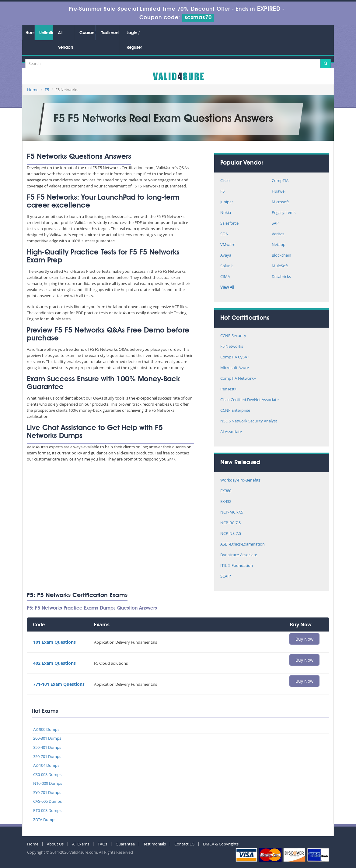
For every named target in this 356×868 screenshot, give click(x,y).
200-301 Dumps (47, 738)
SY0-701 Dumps (47, 792)
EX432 (226, 502)
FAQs (102, 844)
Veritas (278, 234)
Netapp (279, 245)
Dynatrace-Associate (239, 555)
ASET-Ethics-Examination (243, 544)
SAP (275, 224)
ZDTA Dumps (45, 820)
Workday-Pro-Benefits (240, 480)
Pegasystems (284, 213)
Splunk (227, 266)
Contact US (184, 844)
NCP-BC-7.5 (230, 523)
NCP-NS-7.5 (231, 534)
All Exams (81, 844)
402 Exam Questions (54, 663)
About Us (55, 844)
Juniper (227, 202)
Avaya (226, 256)
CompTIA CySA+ (235, 357)
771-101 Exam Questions (59, 684)
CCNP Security (233, 336)
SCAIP (226, 576)
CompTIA (280, 181)
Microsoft (280, 202)
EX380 (226, 491)
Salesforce (229, 224)
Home (30, 33)
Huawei (279, 192)
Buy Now (304, 639)
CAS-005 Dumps (47, 801)
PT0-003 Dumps (47, 810)
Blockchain (281, 256)
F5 (47, 90)
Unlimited (46, 33)
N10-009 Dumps (48, 783)
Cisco (225, 181)
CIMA (225, 277)
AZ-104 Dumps (46, 765)
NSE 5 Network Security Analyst (249, 421)
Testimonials (110, 33)
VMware (228, 245)
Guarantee (87, 33)
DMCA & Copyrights (221, 844)
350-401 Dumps (47, 747)
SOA (224, 234)
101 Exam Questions (54, 642)
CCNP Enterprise (235, 411)
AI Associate (231, 432)
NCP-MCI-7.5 (232, 512)
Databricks (281, 277)
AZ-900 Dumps (46, 729)
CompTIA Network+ (238, 379)
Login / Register (134, 40)
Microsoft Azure (235, 368)
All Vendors (66, 40)
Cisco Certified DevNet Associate (250, 400)
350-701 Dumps (47, 756)
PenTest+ (229, 389)
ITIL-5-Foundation (237, 566)
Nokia (226, 213)
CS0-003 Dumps (47, 774)
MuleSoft (280, 266)
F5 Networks (232, 347)
